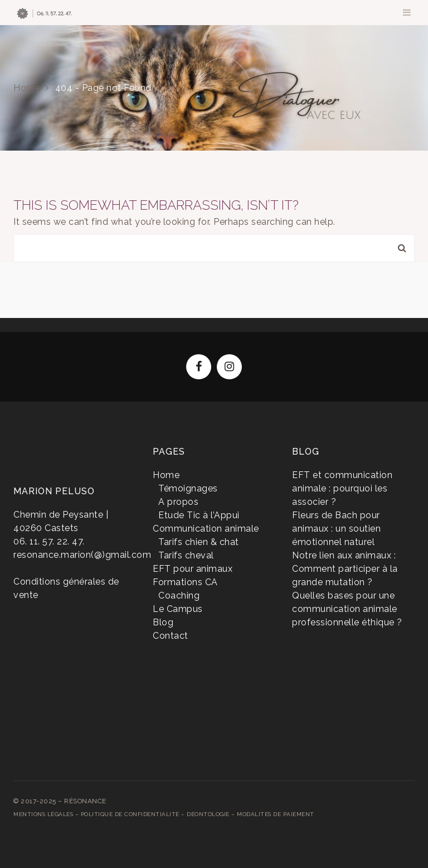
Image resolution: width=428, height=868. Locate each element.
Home (27, 88)
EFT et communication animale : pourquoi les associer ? (342, 488)
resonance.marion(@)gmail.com (82, 555)
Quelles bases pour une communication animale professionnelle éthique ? (347, 609)
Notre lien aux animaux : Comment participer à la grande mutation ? (345, 569)
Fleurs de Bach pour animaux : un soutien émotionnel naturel (336, 529)
